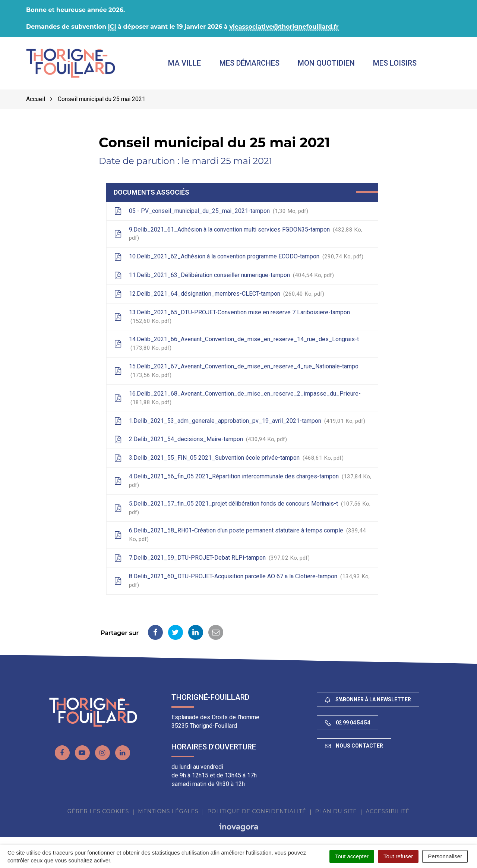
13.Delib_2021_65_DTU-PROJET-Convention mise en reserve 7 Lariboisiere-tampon (232, 317)
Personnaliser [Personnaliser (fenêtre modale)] (445, 856)
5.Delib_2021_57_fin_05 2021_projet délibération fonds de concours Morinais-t (242, 508)
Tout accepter (352, 856)
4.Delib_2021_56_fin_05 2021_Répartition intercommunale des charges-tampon (243, 481)
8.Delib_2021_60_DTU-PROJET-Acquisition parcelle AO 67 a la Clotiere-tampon (242, 581)
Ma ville (185, 63)
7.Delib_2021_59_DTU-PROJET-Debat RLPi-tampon (212, 558)
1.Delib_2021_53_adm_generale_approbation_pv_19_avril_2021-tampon (240, 421)
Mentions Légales (168, 811)
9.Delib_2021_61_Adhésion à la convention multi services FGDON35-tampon (238, 234)
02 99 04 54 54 (348, 723)
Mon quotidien (326, 63)
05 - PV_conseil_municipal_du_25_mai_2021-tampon (211, 211)
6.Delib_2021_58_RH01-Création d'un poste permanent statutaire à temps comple (240, 535)
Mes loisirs (395, 63)
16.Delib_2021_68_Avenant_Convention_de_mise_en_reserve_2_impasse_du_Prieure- (237, 398)
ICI (112, 27)
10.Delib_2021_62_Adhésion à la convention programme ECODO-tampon (239, 257)
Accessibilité (388, 811)
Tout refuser (398, 856)
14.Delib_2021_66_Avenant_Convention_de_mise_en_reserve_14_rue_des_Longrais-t (236, 344)
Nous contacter (354, 746)
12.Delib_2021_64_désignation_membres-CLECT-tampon (219, 294)
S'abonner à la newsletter (368, 700)
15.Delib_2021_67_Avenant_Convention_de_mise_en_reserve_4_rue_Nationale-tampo (236, 371)
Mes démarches (249, 63)
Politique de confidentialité (257, 811)
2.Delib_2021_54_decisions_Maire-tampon (200, 440)
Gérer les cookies (98, 811)
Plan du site (336, 811)
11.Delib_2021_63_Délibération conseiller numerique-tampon (224, 275)
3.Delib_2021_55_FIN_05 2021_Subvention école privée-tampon (229, 458)
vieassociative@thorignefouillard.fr (284, 27)
